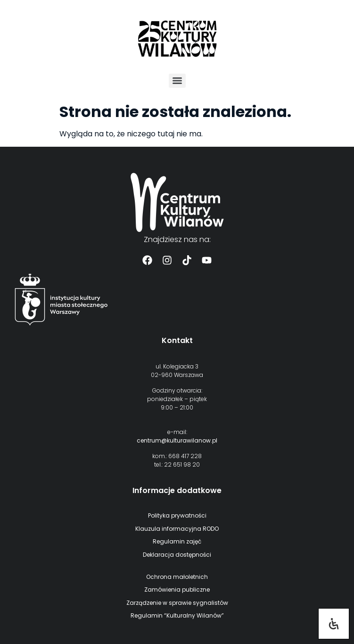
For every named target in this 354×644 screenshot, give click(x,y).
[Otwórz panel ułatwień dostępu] (334, 624)
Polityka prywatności (177, 515)
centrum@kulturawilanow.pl (177, 440)
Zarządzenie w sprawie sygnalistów (177, 603)
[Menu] (177, 81)
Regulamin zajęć (177, 541)
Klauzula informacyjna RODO (177, 529)
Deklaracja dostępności (177, 555)
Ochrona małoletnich (177, 577)
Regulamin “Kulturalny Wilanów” (177, 615)
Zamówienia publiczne (177, 590)
